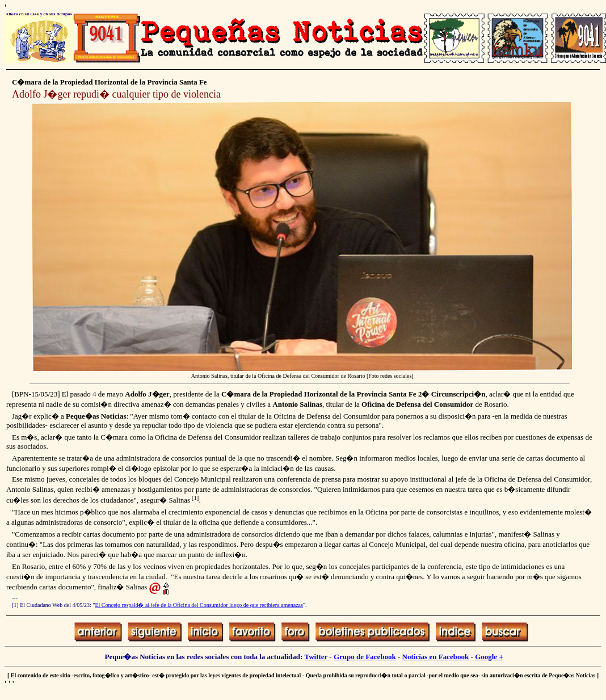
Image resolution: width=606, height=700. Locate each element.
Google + (489, 657)
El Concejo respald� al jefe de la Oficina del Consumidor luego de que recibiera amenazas (199, 605)
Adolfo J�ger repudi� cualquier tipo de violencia (116, 94)
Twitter (316, 657)
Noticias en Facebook (436, 657)
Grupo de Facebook (365, 657)
